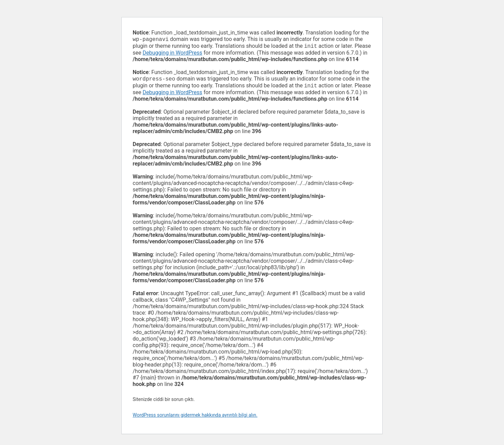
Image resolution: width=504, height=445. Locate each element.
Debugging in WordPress (172, 54)
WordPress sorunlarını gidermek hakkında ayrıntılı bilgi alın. (195, 418)
